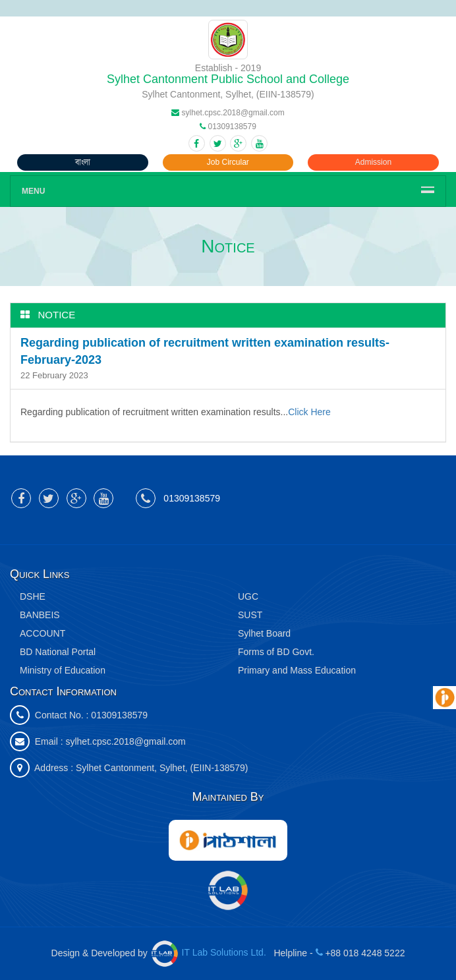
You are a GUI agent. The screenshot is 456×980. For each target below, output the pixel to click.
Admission (373, 162)
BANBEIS (40, 615)
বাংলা (83, 162)
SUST (250, 615)
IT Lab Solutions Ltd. (210, 952)
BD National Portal (58, 652)
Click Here (309, 412)
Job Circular (228, 162)
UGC (248, 596)
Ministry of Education (63, 670)
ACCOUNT (43, 633)
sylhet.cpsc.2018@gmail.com (125, 741)
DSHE (33, 596)
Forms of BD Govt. (276, 652)
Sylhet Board (264, 633)
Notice (57, 315)
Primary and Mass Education (297, 670)
